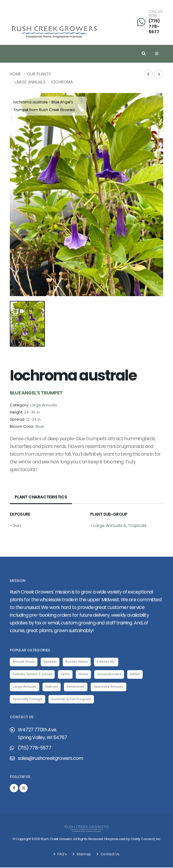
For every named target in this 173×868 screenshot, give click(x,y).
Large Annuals (30, 82)
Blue (40, 426)
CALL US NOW (156, 14)
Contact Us (109, 855)
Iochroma (62, 82)
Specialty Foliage (27, 700)
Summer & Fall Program (70, 700)
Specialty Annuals (110, 687)
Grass (84, 675)
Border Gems (78, 662)
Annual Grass (25, 662)
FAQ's (62, 855)
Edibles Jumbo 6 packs (32, 675)
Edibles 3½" (107, 662)
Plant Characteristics (41, 497)
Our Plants (39, 74)
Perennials (77, 687)
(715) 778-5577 (154, 26)
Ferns (65, 675)
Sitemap (83, 855)
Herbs (135, 675)
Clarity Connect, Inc (145, 840)
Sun (17, 525)
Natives (53, 687)
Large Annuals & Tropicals (120, 525)
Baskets (52, 662)
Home (15, 74)
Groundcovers (110, 675)
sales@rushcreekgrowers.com (50, 759)
